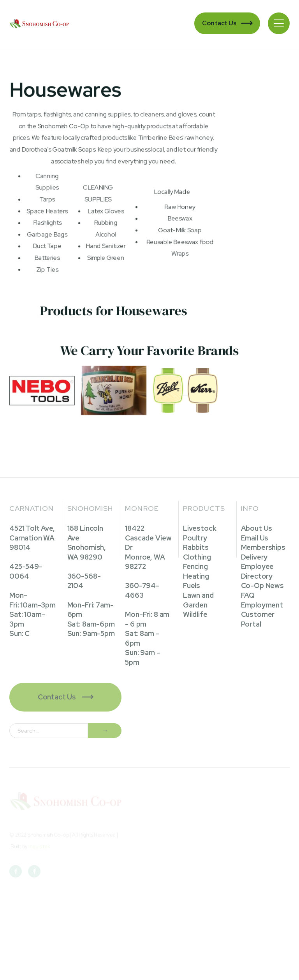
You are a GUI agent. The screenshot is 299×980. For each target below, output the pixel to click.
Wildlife (195, 614)
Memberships (263, 547)
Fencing (195, 566)
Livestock (200, 528)
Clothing (197, 557)
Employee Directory (258, 571)
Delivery (254, 557)
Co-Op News (262, 585)
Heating (196, 576)
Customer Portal (258, 619)
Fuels (192, 585)
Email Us (255, 538)
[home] (40, 23)
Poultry (195, 538)
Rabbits (196, 547)
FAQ (248, 595)
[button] (279, 23)
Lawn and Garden (198, 600)
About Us (257, 528)
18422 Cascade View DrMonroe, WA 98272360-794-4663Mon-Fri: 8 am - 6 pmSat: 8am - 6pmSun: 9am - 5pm (148, 595)
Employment (262, 605)
